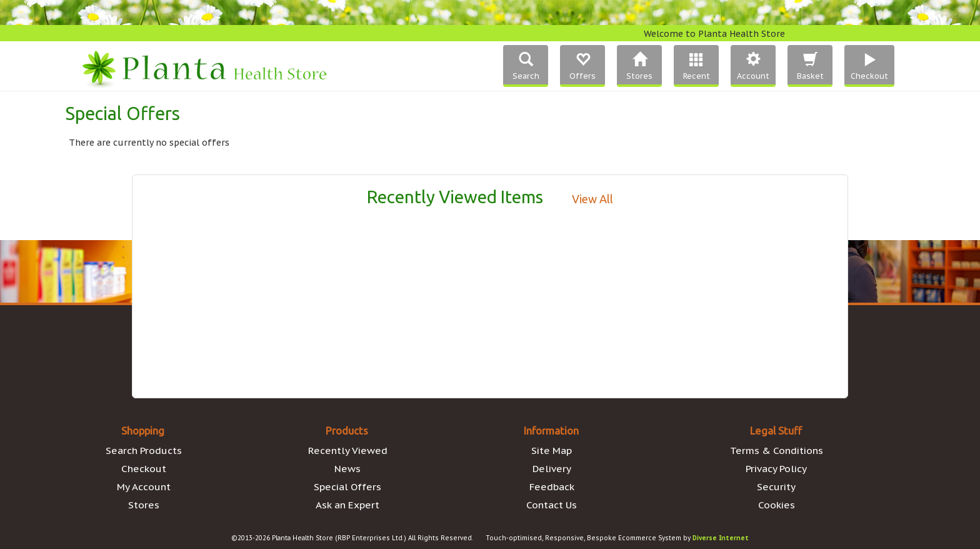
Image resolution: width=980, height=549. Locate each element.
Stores (144, 505)
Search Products (144, 450)
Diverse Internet (721, 538)
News (347, 468)
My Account (144, 486)
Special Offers (347, 486)
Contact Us (552, 505)
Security (776, 486)
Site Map (552, 450)
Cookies (777, 505)
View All (592, 199)
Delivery (552, 468)
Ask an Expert (347, 505)
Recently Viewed (348, 450)
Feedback (552, 486)
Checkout (144, 468)
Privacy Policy (776, 468)
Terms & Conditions (777, 450)
